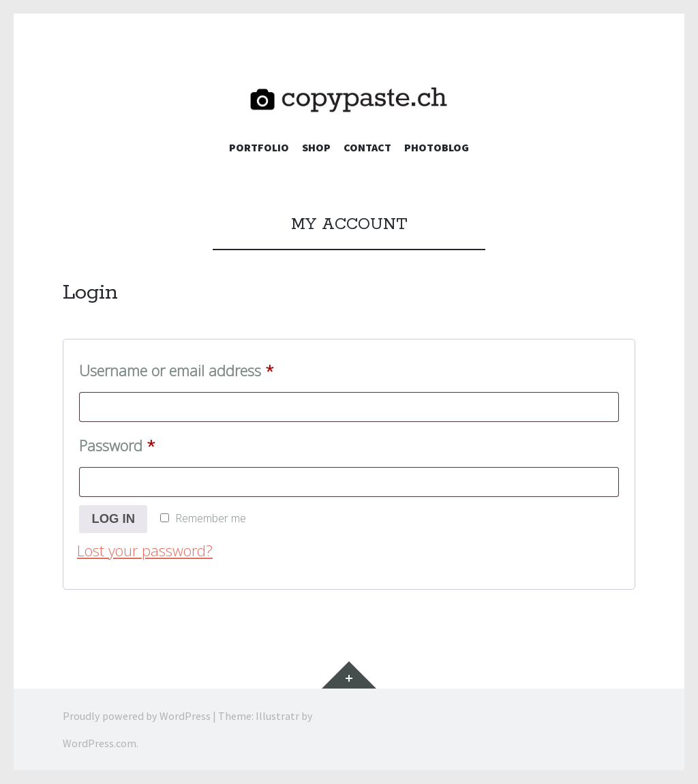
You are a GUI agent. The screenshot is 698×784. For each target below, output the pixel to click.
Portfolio (259, 147)
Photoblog (437, 147)
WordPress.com (100, 743)
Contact (367, 147)
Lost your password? (145, 550)
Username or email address (206, 368)
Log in (120, 516)
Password (146, 440)
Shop (316, 147)
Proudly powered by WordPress (137, 716)
